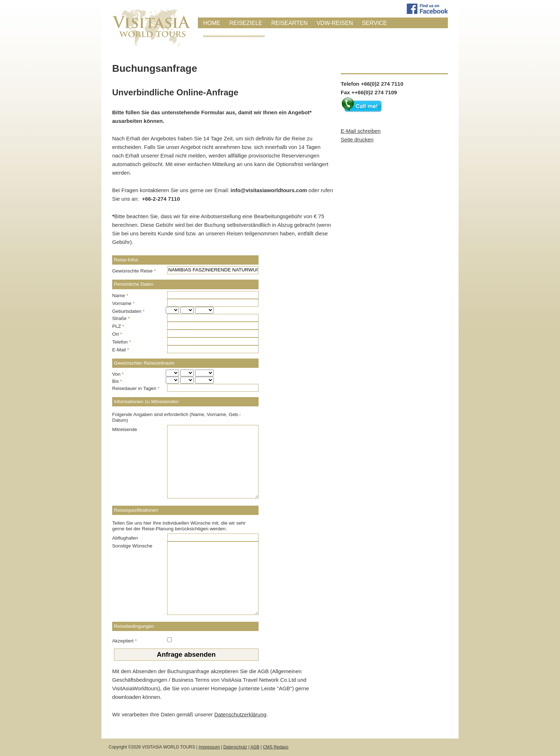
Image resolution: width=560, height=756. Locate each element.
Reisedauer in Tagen (136, 388)
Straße (121, 318)
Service (374, 23)
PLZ (118, 326)
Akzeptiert (124, 641)
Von (118, 374)
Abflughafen (125, 538)
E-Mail (121, 350)
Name (120, 296)
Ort (117, 334)
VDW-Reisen (335, 23)
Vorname (123, 303)
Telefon (122, 342)
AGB (255, 747)
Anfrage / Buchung (234, 32)
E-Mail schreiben (361, 131)
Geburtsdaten (128, 311)
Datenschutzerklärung (240, 714)
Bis (117, 381)
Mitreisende (125, 429)
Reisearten (289, 23)
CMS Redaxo (276, 747)
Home (212, 23)
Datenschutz (235, 747)
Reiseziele (246, 23)
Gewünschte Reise (134, 271)
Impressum (209, 747)
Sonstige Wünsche (132, 546)
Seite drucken (357, 139)
